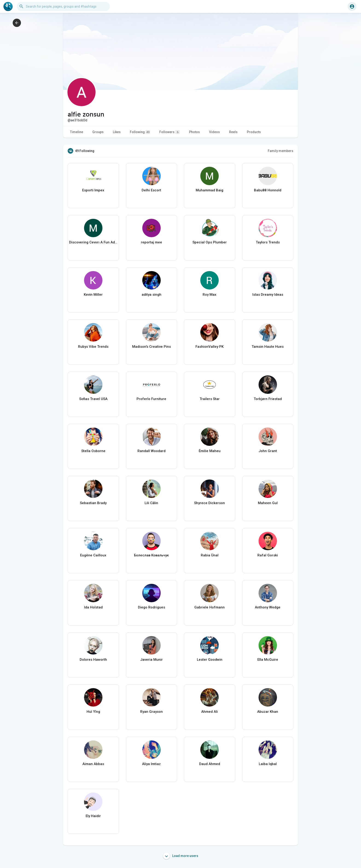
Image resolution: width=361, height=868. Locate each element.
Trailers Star (210, 399)
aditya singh (151, 295)
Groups (98, 132)
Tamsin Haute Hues (268, 347)
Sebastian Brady (93, 503)
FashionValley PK (210, 347)
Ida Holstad (93, 607)
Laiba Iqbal (268, 764)
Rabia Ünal (210, 555)
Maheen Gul (268, 503)
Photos (194, 132)
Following (140, 132)
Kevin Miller (93, 295)
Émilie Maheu (210, 451)
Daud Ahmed (210, 764)
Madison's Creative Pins (151, 347)
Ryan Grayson (151, 712)
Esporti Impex (93, 190)
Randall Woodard (151, 451)
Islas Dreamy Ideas (268, 295)
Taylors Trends (268, 242)
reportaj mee (151, 242)
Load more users (181, 856)
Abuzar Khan (268, 712)
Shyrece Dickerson (210, 503)
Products (254, 132)
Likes (117, 132)
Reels (233, 132)
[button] (63, 6)
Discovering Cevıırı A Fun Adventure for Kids (93, 242)
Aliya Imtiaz (151, 764)
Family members (281, 151)
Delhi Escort (151, 190)
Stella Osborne (93, 451)
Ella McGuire (268, 660)
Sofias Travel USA (93, 399)
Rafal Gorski (268, 555)
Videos (214, 132)
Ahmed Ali (210, 712)
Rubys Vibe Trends (93, 347)
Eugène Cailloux (93, 555)
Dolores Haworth (93, 660)
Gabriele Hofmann (210, 607)
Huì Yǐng (93, 712)
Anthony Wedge (268, 607)
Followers (170, 132)
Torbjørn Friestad (268, 399)
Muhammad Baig (210, 190)
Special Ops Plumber (210, 242)
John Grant (268, 451)
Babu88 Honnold (268, 190)
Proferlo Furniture (151, 399)
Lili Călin (151, 503)
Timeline (77, 132)
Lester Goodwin (210, 660)
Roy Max (210, 295)
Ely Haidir (93, 816)
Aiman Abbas (93, 764)
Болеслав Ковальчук (151, 555)
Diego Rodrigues (151, 607)
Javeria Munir (151, 660)
